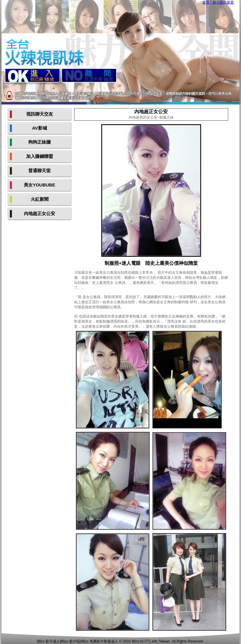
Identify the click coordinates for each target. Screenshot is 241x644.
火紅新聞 (40, 199)
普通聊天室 (39, 171)
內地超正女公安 (39, 213)
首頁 (206, 2)
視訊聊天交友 (40, 114)
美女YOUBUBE (39, 185)
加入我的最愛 (223, 2)
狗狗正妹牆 (39, 142)
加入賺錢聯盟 (40, 156)
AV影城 (40, 128)
